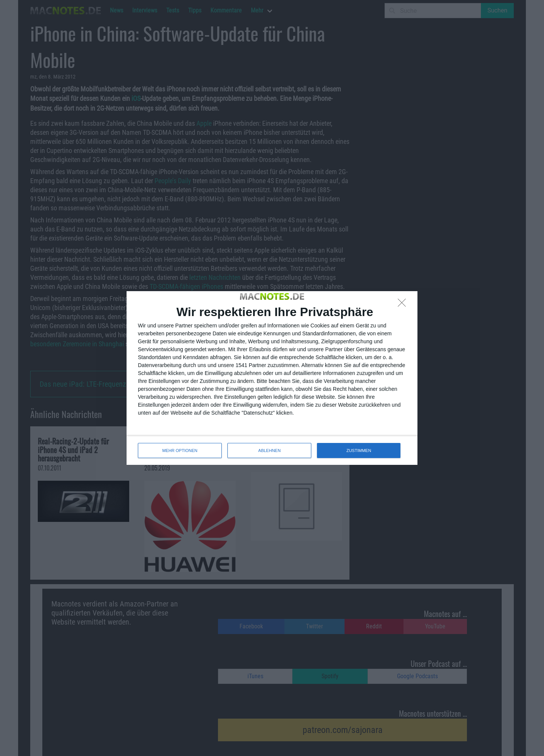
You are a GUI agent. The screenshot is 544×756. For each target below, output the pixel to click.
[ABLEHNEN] (404, 305)
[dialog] (272, 378)
